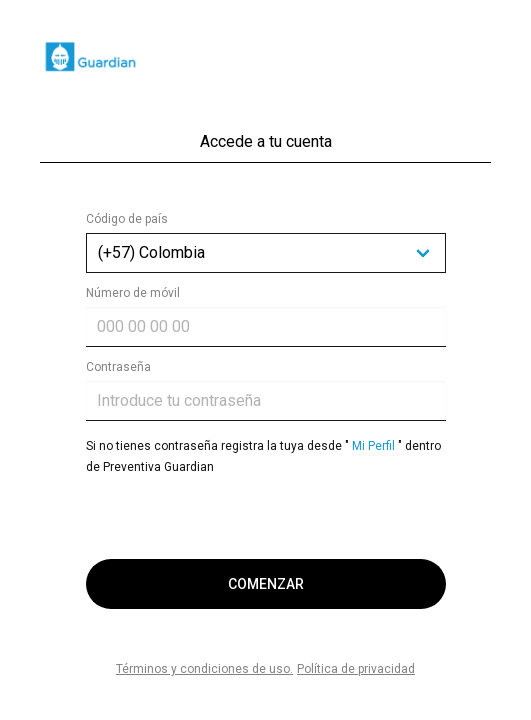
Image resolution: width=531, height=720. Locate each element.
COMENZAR (266, 584)
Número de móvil (133, 293)
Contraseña (118, 367)
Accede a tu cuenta (266, 141)
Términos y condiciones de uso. (204, 669)
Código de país (127, 219)
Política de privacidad (356, 669)
